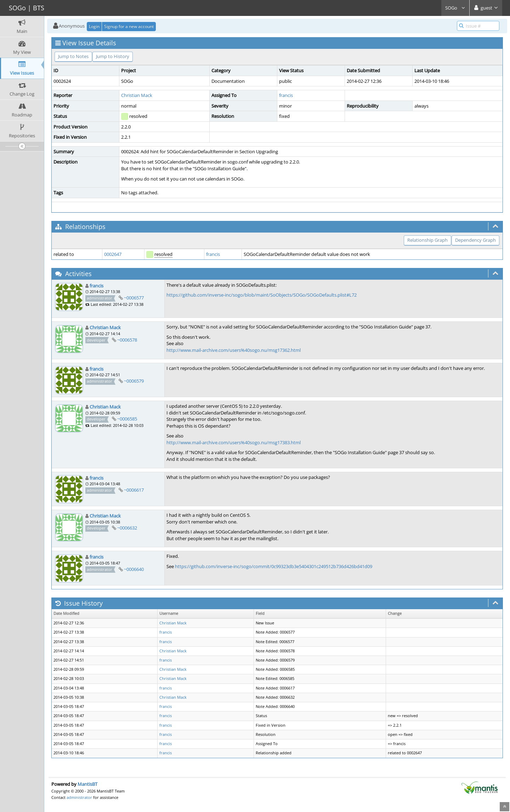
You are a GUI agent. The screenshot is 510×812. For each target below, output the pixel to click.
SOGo (455, 8)
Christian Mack (137, 95)
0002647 (113, 254)
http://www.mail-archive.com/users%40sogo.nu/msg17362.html (234, 350)
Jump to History (113, 56)
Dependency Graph (475, 240)
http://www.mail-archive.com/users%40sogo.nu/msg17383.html (234, 442)
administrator (79, 797)
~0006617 (134, 490)
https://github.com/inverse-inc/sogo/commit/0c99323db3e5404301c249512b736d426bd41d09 (274, 566)
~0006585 (127, 419)
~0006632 (127, 528)
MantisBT (87, 784)
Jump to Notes (73, 56)
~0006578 (127, 340)
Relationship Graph (427, 240)
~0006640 (134, 569)
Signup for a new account (129, 26)
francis (286, 95)
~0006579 (134, 381)
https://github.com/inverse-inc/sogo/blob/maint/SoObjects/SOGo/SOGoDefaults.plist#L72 (262, 295)
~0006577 (134, 298)
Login (94, 26)
